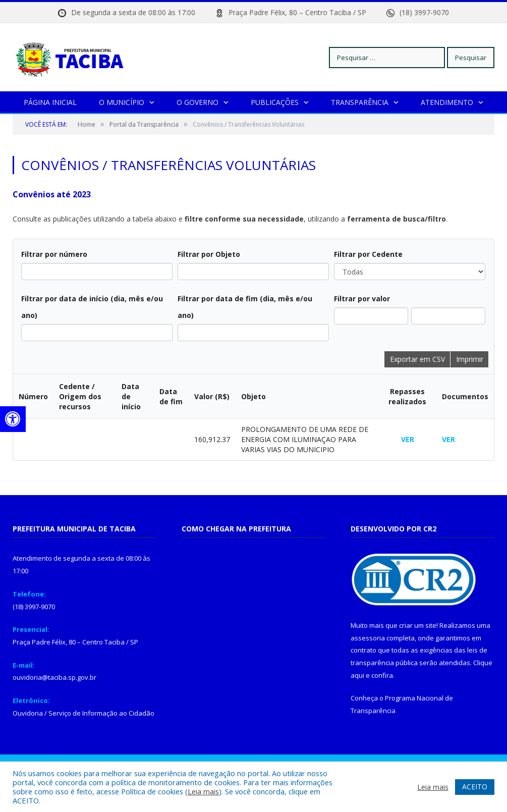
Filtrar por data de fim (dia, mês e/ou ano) (245, 307)
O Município (122, 102)
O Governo (198, 102)
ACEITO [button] (475, 787)
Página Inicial (50, 102)
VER (408, 439)
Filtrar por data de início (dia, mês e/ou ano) (92, 307)
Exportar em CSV (417, 359)
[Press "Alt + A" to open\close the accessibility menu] (13, 419)
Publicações (275, 102)
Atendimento (447, 102)
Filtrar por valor (362, 299)
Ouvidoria (28, 713)
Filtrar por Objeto (209, 254)
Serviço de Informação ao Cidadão (101, 713)
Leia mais (203, 791)
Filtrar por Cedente (368, 254)
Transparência (360, 102)
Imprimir (470, 359)
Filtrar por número (54, 254)
